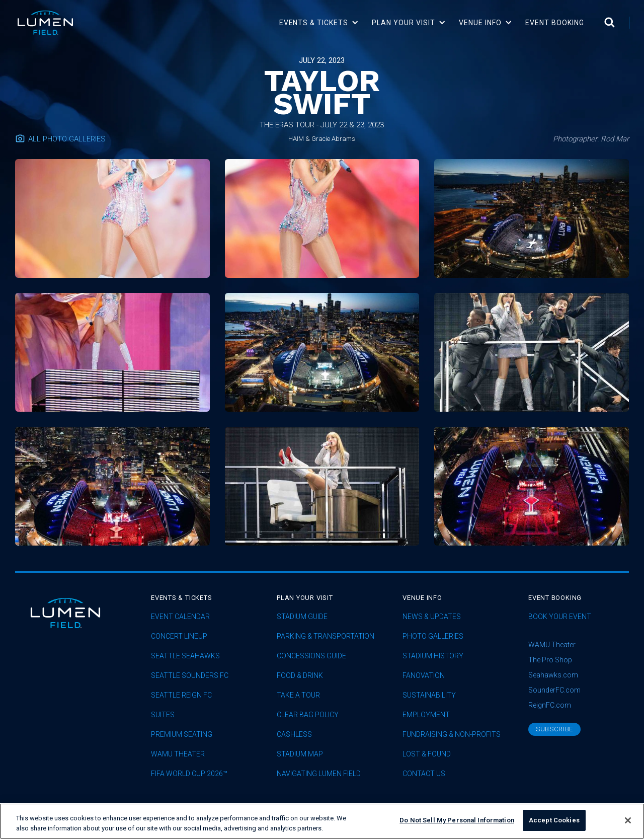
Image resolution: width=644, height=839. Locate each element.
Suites (163, 715)
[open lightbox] (112, 218)
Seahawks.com (553, 675)
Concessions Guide (311, 656)
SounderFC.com (554, 690)
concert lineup (179, 636)
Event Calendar (180, 617)
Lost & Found (427, 754)
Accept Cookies (554, 824)
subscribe (554, 729)
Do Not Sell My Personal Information (457, 824)
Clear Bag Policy (308, 715)
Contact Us (424, 774)
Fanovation (424, 676)
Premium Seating (182, 735)
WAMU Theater (178, 754)
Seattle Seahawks (185, 656)
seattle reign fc (181, 695)
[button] (319, 23)
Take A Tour (298, 695)
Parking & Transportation (326, 636)
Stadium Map (300, 754)
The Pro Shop (550, 660)
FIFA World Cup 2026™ (189, 774)
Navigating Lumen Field (319, 774)
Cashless (294, 735)
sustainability (429, 695)
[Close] (628, 824)
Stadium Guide (302, 617)
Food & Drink (300, 676)
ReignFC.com (550, 705)
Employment (426, 715)
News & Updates (432, 617)
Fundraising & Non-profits (452, 735)
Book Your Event (560, 617)
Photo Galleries (433, 636)
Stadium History (433, 656)
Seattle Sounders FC (190, 676)
